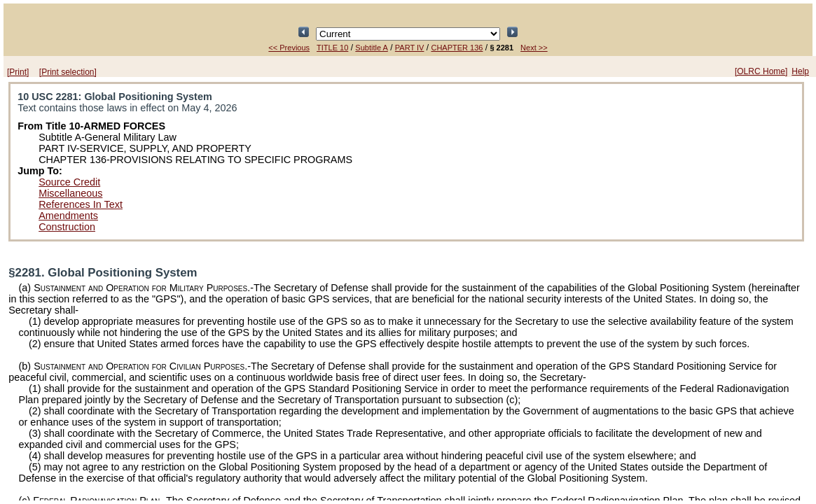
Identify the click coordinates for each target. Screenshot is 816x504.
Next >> (534, 48)
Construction (67, 227)
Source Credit (69, 182)
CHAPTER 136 (457, 48)
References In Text (81, 204)
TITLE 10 (332, 48)
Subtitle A (371, 48)
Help (800, 71)
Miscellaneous (70, 193)
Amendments (68, 216)
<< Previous (289, 48)
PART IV (410, 48)
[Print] (18, 72)
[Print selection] (68, 72)
